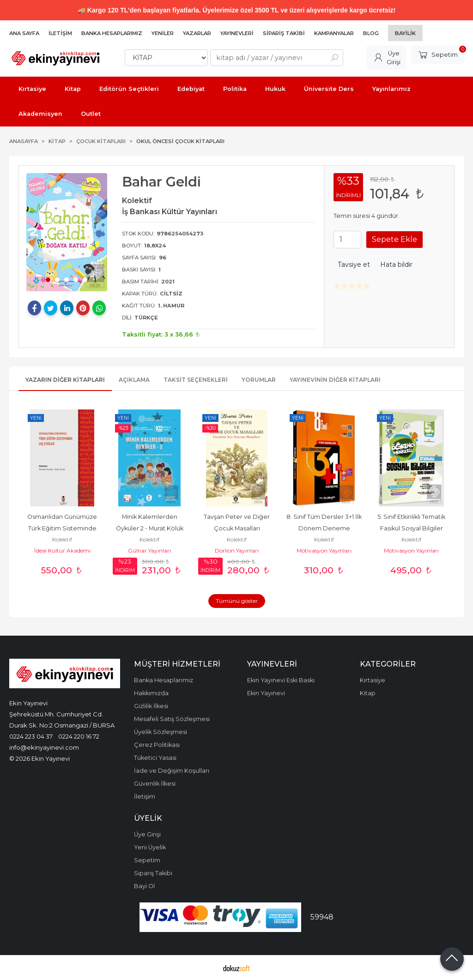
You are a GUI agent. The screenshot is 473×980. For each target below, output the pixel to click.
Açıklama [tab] (134, 380)
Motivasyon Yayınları (324, 550)
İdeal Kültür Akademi (62, 550)
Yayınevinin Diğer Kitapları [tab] (335, 380)
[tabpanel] (67, 232)
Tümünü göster (237, 601)
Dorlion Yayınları (237, 550)
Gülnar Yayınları (149, 550)
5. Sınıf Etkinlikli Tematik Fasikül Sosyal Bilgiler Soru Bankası (412, 528)
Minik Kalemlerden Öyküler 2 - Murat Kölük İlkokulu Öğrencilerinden (149, 528)
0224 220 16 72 (79, 736)
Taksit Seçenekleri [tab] (196, 380)
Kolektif (62, 539)
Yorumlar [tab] (259, 380)
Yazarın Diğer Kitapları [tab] (65, 380)
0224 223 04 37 (31, 736)
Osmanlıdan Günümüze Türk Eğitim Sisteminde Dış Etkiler (63, 528)
